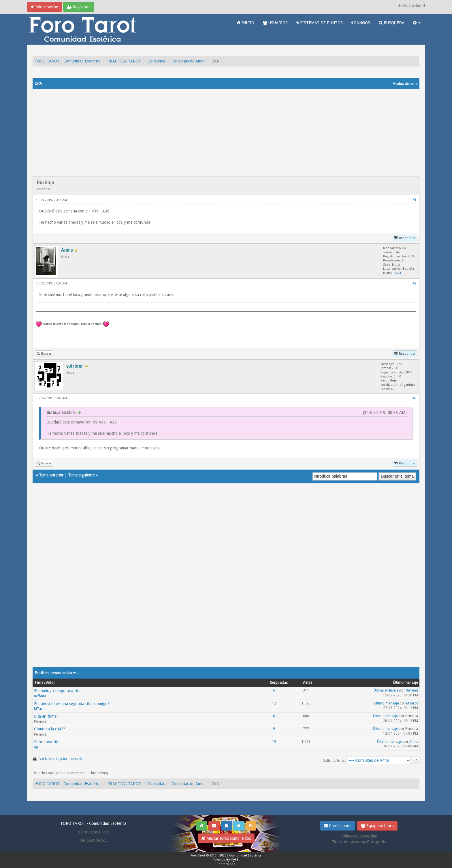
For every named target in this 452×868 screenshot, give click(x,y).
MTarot (40, 709)
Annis (414, 742)
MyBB (235, 860)
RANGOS (361, 23)
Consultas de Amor (188, 61)
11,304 (397, 273)
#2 (414, 283)
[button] (417, 23)
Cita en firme (45, 716)
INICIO (245, 23)
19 (274, 742)
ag (36, 747)
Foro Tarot (198, 855)
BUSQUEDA (392, 23)
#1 (414, 200)
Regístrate (79, 7)
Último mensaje (386, 690)
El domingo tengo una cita (57, 691)
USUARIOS (275, 23)
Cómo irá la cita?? (50, 729)
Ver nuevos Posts (93, 832)
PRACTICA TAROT (124, 61)
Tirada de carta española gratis (359, 842)
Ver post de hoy (94, 840)
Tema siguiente (81, 475)
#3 (414, 398)
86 (392, 389)
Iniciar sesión (45, 7)
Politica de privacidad (359, 836)
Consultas (156, 61)
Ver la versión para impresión (61, 759)
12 (274, 703)
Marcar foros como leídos (226, 838)
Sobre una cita (47, 742)
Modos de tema (405, 84)
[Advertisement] (226, 132)
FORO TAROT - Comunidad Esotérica (68, 61)
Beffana (40, 696)
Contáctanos (337, 826)
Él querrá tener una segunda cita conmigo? (72, 704)
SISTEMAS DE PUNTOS (320, 23)
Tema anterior (51, 475)
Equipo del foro (377, 826)
